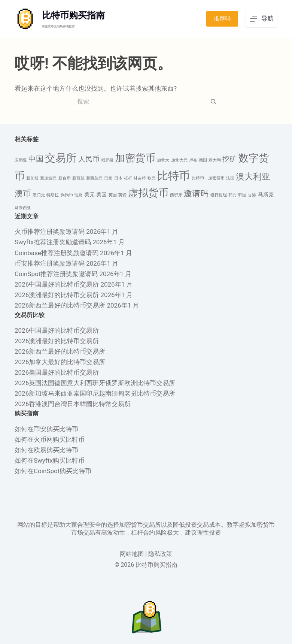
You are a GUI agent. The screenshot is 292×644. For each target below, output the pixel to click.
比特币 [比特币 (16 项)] (174, 176)
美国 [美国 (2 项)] (101, 194)
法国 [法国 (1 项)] (230, 178)
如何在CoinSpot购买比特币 (53, 471)
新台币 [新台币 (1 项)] (65, 178)
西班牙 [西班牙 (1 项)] (176, 195)
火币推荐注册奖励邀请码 (50, 232)
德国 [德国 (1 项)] (203, 160)
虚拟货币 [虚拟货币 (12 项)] (148, 193)
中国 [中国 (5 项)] (36, 159)
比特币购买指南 (73, 15)
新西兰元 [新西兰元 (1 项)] (94, 178)
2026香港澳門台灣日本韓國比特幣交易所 (73, 404)
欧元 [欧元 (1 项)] (152, 178)
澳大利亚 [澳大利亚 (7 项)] (253, 177)
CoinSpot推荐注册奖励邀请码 (56, 274)
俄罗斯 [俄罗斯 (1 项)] (107, 160)
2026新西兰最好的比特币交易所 (60, 305)
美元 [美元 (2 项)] (89, 194)
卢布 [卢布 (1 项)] (193, 160)
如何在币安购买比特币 (46, 429)
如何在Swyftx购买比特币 (50, 460)
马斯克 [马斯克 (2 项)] (266, 194)
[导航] (261, 19)
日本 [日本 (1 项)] (118, 178)
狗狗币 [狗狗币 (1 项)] (67, 195)
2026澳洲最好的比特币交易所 (57, 295)
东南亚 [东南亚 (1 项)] (21, 160)
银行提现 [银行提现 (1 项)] (219, 195)
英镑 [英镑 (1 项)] (122, 195)
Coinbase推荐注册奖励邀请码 (57, 253)
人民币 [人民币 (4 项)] (89, 159)
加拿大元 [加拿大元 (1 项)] (179, 160)
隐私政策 (160, 554)
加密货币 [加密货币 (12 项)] (135, 158)
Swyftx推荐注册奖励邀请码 (53, 242)
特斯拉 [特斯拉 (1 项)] (53, 195)
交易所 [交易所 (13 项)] (61, 158)
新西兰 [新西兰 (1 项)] (78, 178)
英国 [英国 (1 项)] (113, 195)
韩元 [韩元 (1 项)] (232, 195)
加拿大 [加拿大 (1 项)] (163, 160)
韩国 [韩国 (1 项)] (242, 195)
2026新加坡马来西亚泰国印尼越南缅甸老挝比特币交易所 (95, 393)
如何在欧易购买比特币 (46, 450)
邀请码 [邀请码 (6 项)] (196, 193)
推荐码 (222, 18)
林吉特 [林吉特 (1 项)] (140, 178)
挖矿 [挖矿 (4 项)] (229, 159)
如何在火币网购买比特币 (50, 439)
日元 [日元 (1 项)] (108, 178)
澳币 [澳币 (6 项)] (23, 193)
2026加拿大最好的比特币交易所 (60, 362)
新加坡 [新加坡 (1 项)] (32, 178)
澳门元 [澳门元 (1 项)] (39, 195)
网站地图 (132, 554)
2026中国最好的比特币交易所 (57, 284)
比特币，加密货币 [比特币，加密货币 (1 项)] (208, 178)
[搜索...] (139, 101)
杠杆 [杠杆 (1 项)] (128, 178)
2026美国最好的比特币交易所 (57, 372)
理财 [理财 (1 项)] (79, 195)
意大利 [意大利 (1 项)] (215, 160)
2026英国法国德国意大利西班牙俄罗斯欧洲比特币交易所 (95, 383)
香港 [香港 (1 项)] (252, 195)
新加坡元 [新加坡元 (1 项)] (48, 178)
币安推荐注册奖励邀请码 (50, 263)
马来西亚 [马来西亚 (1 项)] (23, 208)
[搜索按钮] (213, 101)
